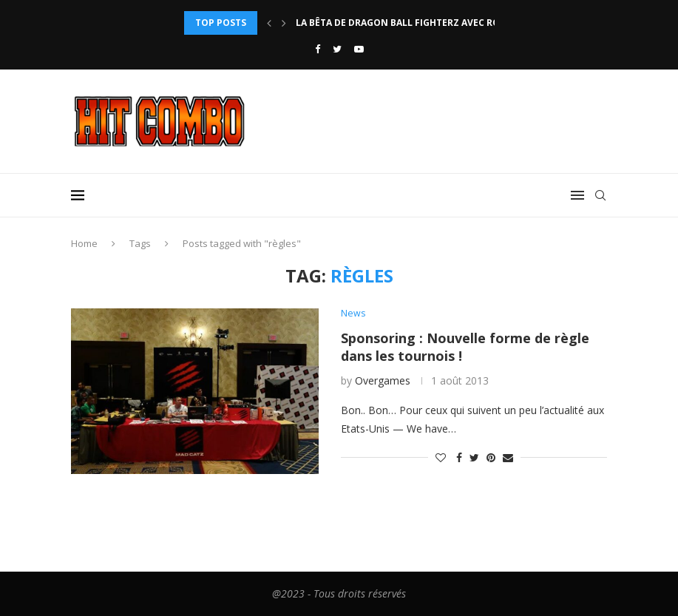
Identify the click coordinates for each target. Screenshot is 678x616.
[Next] (284, 23)
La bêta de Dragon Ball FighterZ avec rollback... (419, 23)
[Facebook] (318, 49)
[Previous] (269, 23)
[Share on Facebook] (459, 457)
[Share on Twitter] (474, 457)
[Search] (600, 195)
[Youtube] (359, 49)
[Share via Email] (508, 457)
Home (84, 243)
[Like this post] (441, 457)
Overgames (383, 381)
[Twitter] (337, 49)
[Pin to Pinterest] (491, 457)
